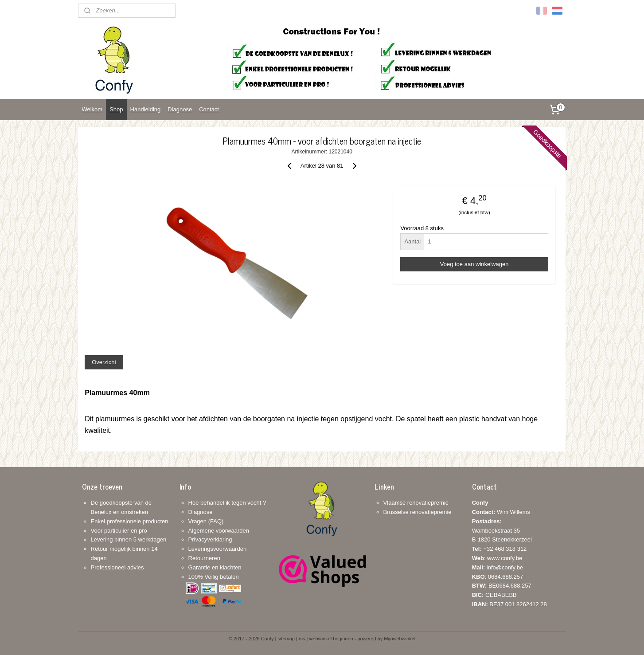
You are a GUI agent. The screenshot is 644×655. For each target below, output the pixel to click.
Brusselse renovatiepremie (418, 512)
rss (302, 639)
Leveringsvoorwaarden (218, 549)
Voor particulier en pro (119, 531)
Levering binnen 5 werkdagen (129, 539)
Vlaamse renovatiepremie (416, 503)
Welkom (92, 109)
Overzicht (104, 362)
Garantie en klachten (215, 567)
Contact (209, 109)
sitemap (286, 639)
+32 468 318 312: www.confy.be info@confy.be (500, 558)
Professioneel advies (117, 567)
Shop (116, 109)
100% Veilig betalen (214, 577)
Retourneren (204, 558)
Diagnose (180, 109)
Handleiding (146, 109)
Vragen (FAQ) (206, 521)
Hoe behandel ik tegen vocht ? (227, 503)
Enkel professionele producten (130, 521)
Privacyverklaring (210, 539)
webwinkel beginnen (331, 639)
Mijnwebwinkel (400, 639)
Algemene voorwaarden (219, 531)
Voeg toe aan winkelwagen (474, 264)
